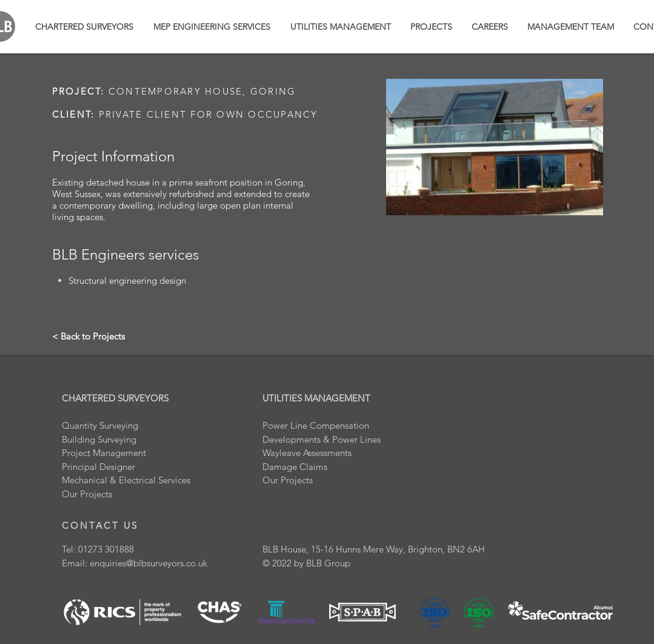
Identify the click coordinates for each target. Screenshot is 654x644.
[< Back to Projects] (88, 336)
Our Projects (288, 480)
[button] (431, 27)
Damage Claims (295, 467)
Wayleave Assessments (307, 453)
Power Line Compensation (316, 425)
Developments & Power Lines (322, 439)
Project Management (104, 453)
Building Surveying (99, 439)
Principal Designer (98, 467)
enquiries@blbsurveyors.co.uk (148, 563)
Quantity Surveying (100, 425)
